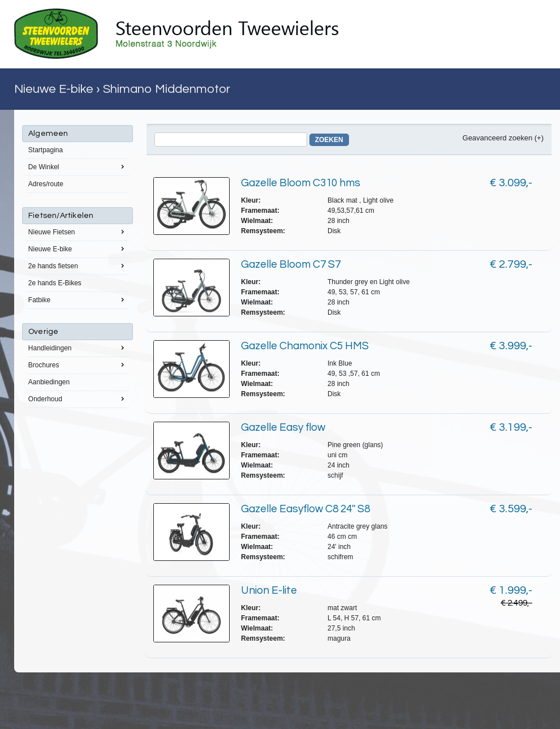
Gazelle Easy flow (283, 427)
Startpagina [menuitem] (46, 150)
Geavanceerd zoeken (498, 138)
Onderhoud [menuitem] (77, 398)
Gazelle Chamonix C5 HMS (305, 346)
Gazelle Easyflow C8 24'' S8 (305, 509)
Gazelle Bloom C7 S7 (291, 264)
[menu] (77, 267)
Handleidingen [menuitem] (77, 348)
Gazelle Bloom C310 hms (301, 183)
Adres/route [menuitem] (46, 184)
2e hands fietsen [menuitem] (77, 265)
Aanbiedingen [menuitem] (49, 382)
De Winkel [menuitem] (77, 166)
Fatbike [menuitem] (77, 299)
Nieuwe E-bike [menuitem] (77, 248)
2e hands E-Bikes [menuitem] (55, 283)
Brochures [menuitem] (77, 365)
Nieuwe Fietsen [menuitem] (77, 231)
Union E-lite (269, 590)
